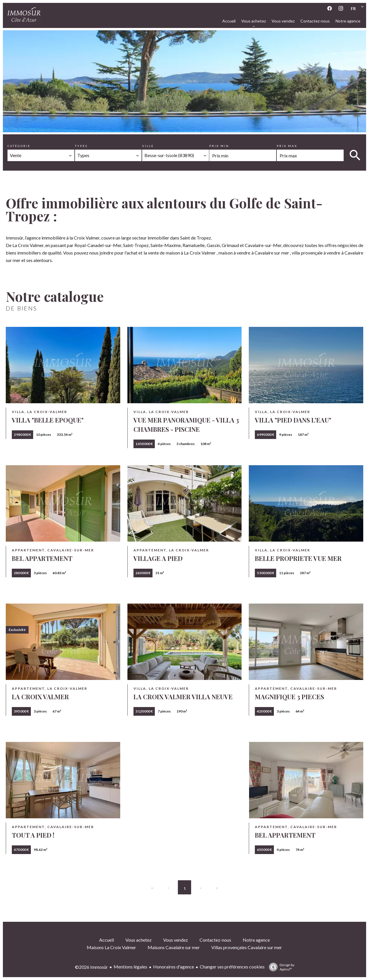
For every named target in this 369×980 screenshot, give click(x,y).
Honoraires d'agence (174, 967)
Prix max (287, 146)
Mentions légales (130, 967)
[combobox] (41, 155)
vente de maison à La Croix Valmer (182, 253)
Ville (148, 146)
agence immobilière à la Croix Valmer (63, 238)
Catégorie (19, 146)
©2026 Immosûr (91, 967)
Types (81, 146)
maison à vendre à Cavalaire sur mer (254, 253)
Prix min (219, 146)
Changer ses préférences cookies (232, 967)
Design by (280, 967)
